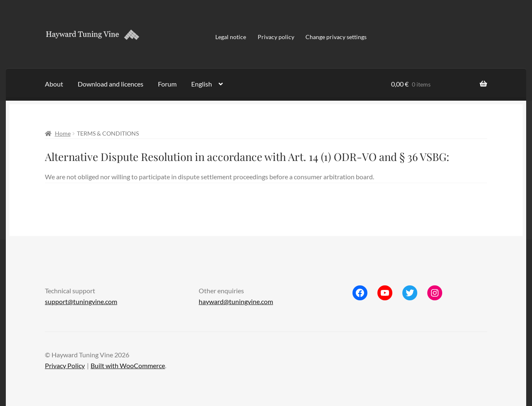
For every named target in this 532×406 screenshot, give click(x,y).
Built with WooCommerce (128, 365)
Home (63, 133)
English (202, 84)
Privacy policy (276, 37)
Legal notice (231, 37)
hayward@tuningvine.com (236, 301)
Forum (167, 84)
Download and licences (111, 84)
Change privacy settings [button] (336, 37)
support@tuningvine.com (81, 301)
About (54, 84)
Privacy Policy (65, 365)
